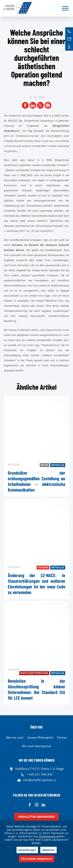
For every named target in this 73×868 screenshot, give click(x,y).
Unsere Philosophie (40, 737)
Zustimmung (47, 836)
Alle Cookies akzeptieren (37, 859)
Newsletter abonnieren (36, 817)
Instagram (36, 805)
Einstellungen (27, 850)
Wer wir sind (15, 737)
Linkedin (43, 805)
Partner (62, 737)
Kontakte (69, 47)
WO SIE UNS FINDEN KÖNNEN (36, 760)
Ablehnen (48, 850)
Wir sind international (36, 746)
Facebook (30, 805)
